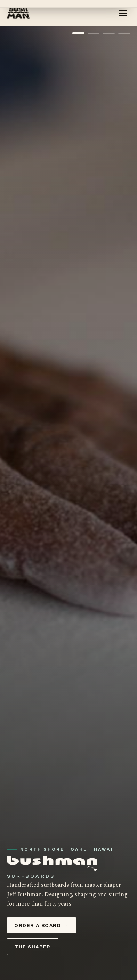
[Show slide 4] (124, 33)
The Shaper (33, 947)
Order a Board (42, 926)
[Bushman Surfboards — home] (19, 13)
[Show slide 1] (78, 33)
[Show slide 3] (109, 33)
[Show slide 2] (94, 33)
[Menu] (123, 13)
